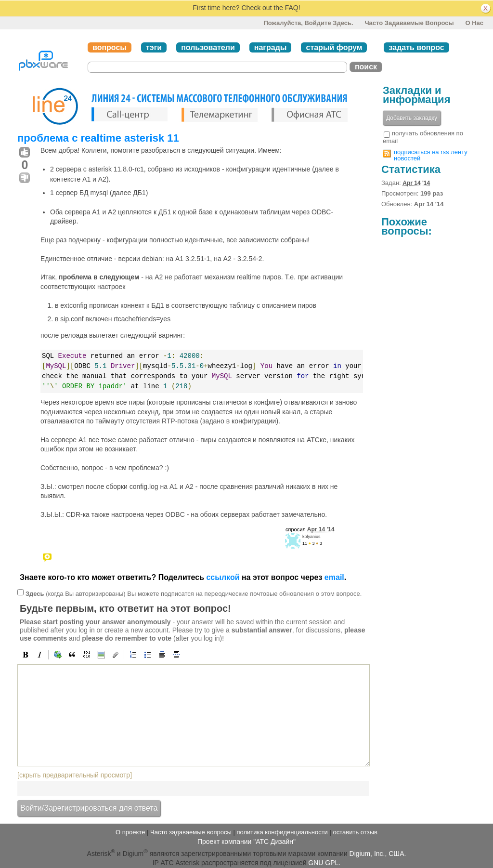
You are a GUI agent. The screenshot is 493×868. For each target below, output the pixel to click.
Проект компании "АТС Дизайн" (246, 842)
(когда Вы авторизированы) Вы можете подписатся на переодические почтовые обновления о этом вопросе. (194, 594)
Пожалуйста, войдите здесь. (308, 23)
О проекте (130, 832)
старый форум (334, 47)
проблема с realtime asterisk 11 (98, 138)
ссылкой (223, 577)
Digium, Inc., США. (378, 854)
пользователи (208, 47)
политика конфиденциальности (282, 832)
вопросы (110, 47)
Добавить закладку (412, 118)
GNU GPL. (324, 863)
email (334, 577)
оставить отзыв (355, 832)
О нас (474, 23)
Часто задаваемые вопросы (409, 23)
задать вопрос (416, 47)
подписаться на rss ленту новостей (431, 155)
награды (271, 47)
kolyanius (311, 537)
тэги (154, 47)
